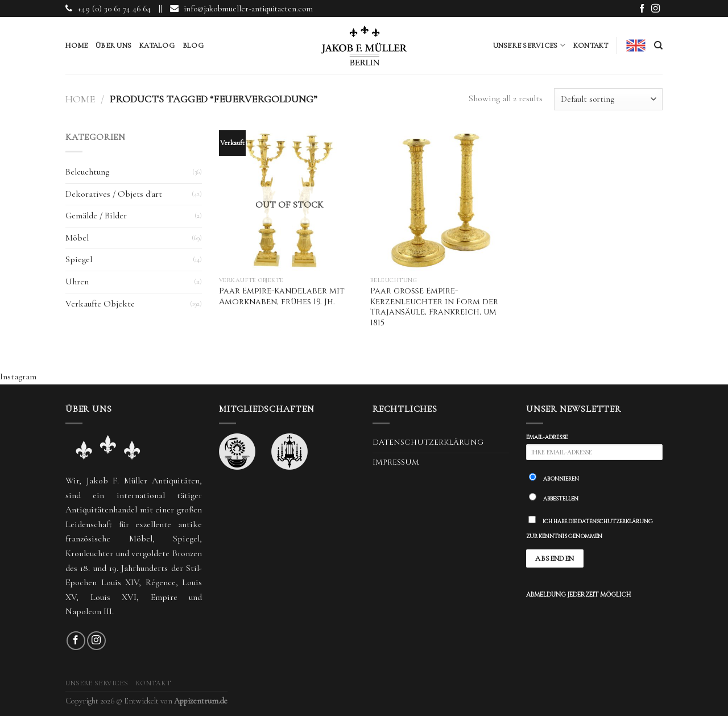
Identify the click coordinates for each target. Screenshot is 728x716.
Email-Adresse (547, 438)
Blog (193, 45)
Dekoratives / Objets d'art (114, 194)
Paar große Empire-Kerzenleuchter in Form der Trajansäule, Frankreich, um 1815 (434, 307)
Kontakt (591, 45)
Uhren (77, 282)
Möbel (77, 238)
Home (76, 45)
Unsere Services (529, 45)
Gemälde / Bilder (96, 216)
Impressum (396, 462)
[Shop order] (608, 99)
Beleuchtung (87, 172)
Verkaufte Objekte (100, 304)
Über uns (113, 45)
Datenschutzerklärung (428, 442)
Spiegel (79, 259)
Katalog (157, 45)
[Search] (658, 45)
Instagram (18, 376)
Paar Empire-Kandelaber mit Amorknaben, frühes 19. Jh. (282, 297)
